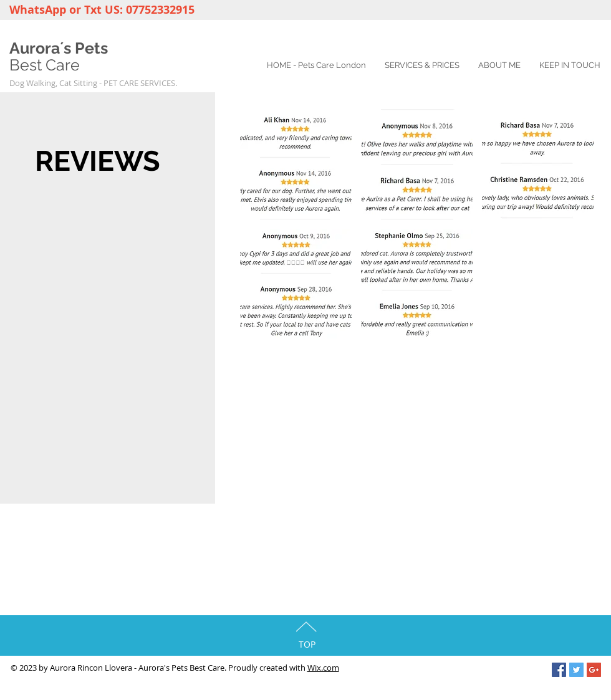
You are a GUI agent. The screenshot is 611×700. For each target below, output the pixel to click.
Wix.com (323, 668)
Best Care (45, 65)
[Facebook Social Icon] (559, 670)
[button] (296, 164)
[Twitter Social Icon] (576, 670)
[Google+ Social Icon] (594, 670)
